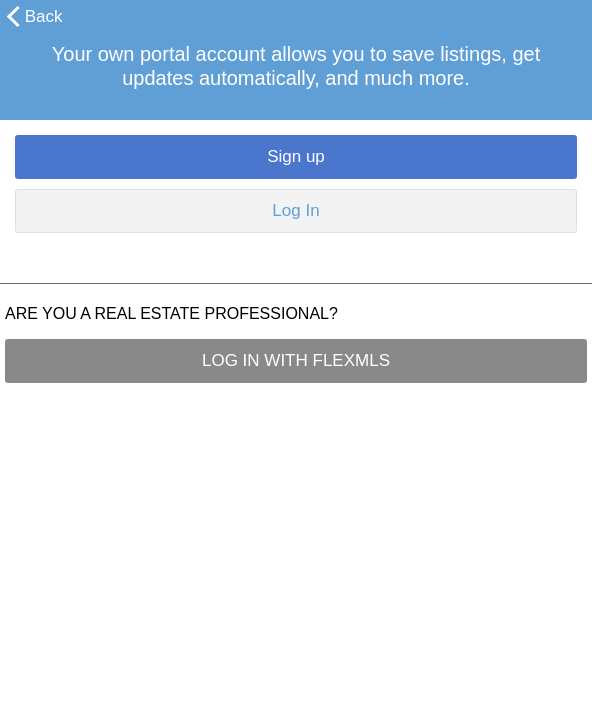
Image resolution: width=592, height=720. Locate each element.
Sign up (296, 156)
